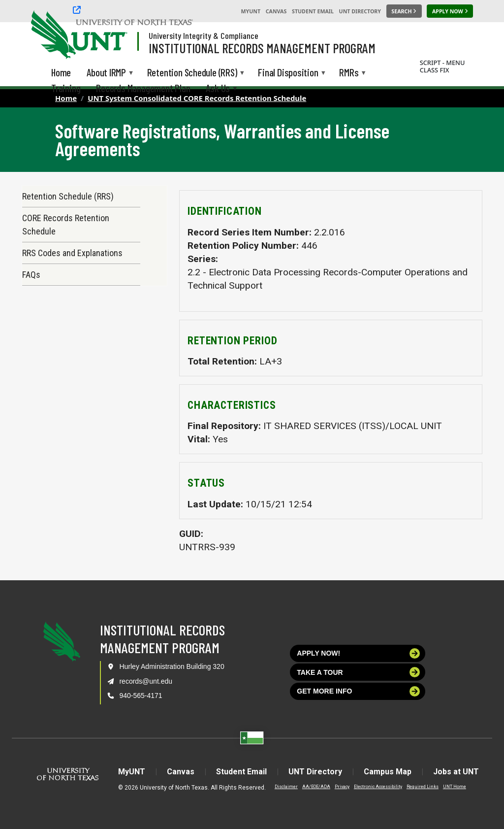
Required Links (423, 787)
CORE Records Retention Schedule (66, 225)
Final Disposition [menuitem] (288, 73)
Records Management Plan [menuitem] (143, 88)
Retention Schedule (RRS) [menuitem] (192, 73)
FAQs (31, 275)
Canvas (276, 11)
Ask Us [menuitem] (218, 89)
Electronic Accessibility (378, 787)
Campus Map (388, 772)
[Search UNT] (404, 11)
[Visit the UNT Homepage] (112, 35)
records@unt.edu (146, 681)
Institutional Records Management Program (262, 48)
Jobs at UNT (456, 772)
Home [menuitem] (61, 72)
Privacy (342, 787)
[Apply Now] (450, 11)
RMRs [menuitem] (349, 73)
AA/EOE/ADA (316, 787)
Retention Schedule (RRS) (68, 196)
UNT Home (455, 787)
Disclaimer (286, 787)
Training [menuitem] (66, 88)
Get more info (358, 691)
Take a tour (358, 672)
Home (66, 98)
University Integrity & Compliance (204, 35)
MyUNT (251, 11)
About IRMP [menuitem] (106, 73)
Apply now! (358, 653)
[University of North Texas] (50, 33)
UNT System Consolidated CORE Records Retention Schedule (197, 98)
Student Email (313, 11)
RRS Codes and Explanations (72, 253)
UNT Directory (360, 11)
